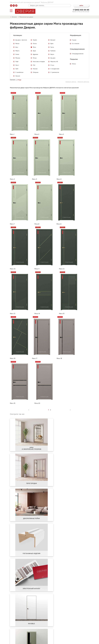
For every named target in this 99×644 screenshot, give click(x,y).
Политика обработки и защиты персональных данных (29, 642)
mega (19, 80)
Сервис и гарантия (36, 635)
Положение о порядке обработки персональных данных (68, 642)
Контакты (50, 635)
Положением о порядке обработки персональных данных (32, 611)
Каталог (15, 17)
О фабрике (23, 635)
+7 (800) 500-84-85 (81, 10)
